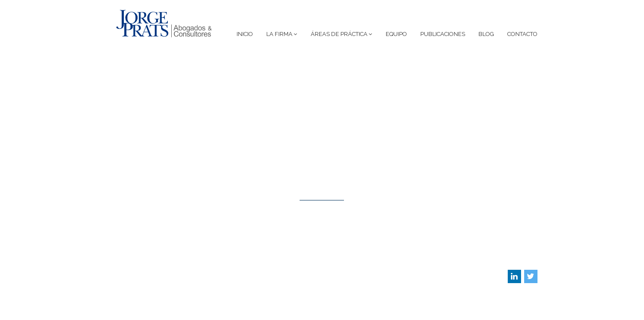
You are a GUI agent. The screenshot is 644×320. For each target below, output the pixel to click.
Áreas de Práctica (342, 34)
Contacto (522, 34)
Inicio (245, 34)
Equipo (396, 34)
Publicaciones (443, 34)
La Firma (282, 34)
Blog (486, 34)
